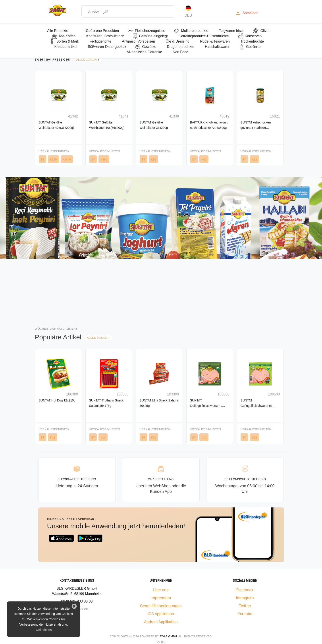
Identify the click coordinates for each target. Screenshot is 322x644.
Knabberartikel (66, 47)
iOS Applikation (161, 614)
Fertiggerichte (100, 41)
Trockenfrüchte (252, 41)
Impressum (161, 598)
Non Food (180, 52)
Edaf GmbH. (169, 636)
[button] (74, 606)
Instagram (245, 598)
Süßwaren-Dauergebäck (107, 47)
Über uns (161, 590)
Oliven (265, 31)
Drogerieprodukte (181, 47)
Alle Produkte (58, 31)
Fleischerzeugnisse (150, 31)
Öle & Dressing (177, 41)
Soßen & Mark (68, 41)
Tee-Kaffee (67, 36)
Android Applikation (161, 622)
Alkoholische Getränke (144, 52)
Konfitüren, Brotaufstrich (105, 36)
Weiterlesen (44, 630)
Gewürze (149, 47)
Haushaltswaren (218, 47)
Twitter (245, 606)
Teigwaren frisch (232, 31)
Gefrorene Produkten (102, 31)
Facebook (245, 590)
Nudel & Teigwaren (215, 41)
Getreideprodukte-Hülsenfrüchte (204, 36)
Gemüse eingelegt (153, 36)
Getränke (253, 47)
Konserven (253, 36)
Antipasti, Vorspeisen (138, 41)
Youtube (245, 614)
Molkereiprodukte (195, 31)
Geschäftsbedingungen (161, 606)
